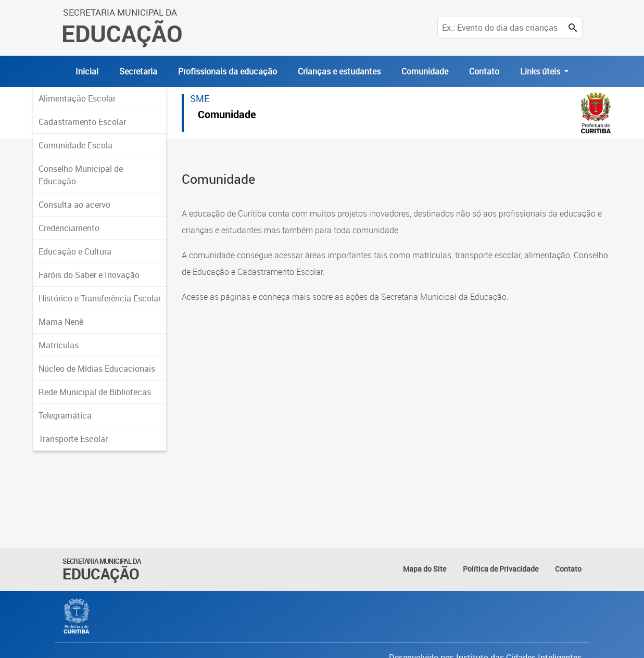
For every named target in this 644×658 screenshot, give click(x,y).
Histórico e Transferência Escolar (100, 298)
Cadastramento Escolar (82, 122)
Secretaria (138, 71)
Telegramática (65, 415)
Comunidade (425, 71)
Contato (484, 71)
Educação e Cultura (75, 251)
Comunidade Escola (75, 145)
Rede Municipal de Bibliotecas (95, 392)
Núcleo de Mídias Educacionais (97, 369)
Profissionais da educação (228, 71)
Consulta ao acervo (74, 205)
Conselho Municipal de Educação (81, 175)
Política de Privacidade (501, 569)
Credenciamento (69, 228)
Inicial (87, 71)
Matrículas (59, 345)
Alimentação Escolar (77, 98)
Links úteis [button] (541, 71)
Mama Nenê (61, 322)
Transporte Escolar (73, 439)
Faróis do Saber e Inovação (89, 275)
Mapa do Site (425, 569)
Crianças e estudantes (339, 71)
